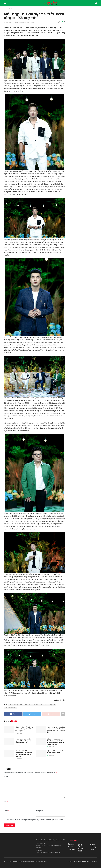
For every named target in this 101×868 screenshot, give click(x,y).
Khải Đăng (24, 705)
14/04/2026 (51, 735)
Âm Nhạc (71, 844)
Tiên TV (45, 862)
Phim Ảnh (92, 844)
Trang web (39, 811)
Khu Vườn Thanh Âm (35, 705)
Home (6, 9)
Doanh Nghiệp (81, 845)
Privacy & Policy (86, 862)
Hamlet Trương (13, 705)
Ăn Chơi (70, 847)
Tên (6, 802)
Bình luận (8, 777)
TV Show (11, 9)
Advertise (77, 862)
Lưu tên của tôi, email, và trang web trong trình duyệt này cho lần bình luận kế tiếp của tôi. (35, 820)
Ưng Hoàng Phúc (10, 708)
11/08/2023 (7, 22)
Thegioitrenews (13, 862)
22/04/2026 (19, 733)
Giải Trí (81, 851)
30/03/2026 (51, 747)
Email (7, 811)
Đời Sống (81, 849)
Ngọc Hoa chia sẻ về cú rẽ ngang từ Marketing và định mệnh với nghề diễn (24, 741)
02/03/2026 (51, 755)
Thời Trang (92, 847)
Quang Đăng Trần (50, 705)
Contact (95, 862)
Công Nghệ (72, 850)
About (71, 862)
